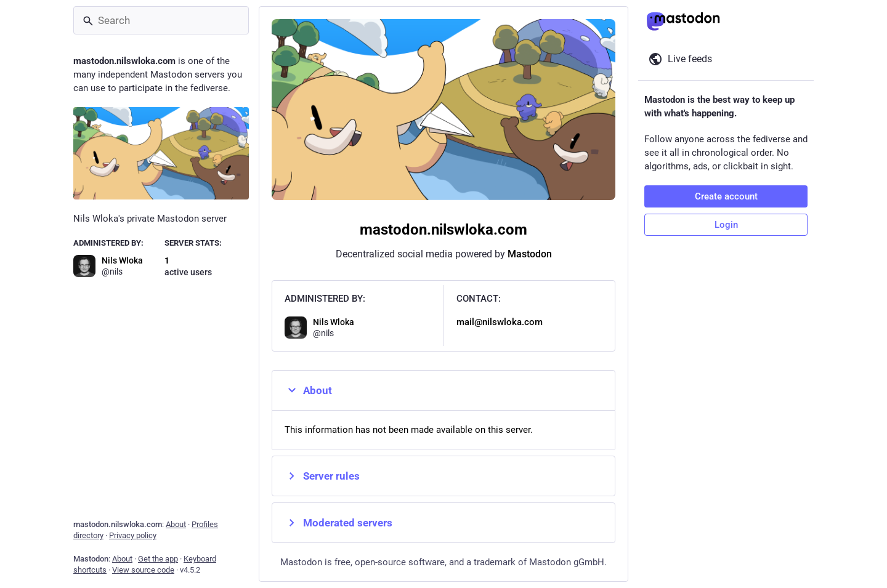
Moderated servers (338, 523)
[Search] (161, 20)
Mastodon (530, 254)
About (308, 390)
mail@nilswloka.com (500, 322)
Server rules (322, 476)
